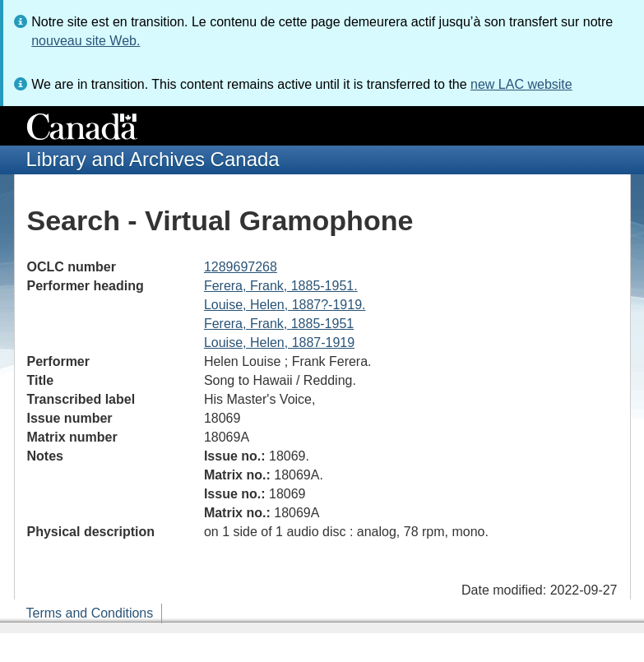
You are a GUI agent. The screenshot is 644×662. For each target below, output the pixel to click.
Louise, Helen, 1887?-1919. (285, 305)
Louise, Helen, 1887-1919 (279, 343)
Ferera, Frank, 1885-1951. (281, 286)
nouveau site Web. (86, 41)
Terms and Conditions (90, 613)
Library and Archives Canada (153, 159)
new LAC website (521, 84)
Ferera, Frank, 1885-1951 (279, 324)
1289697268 (241, 267)
